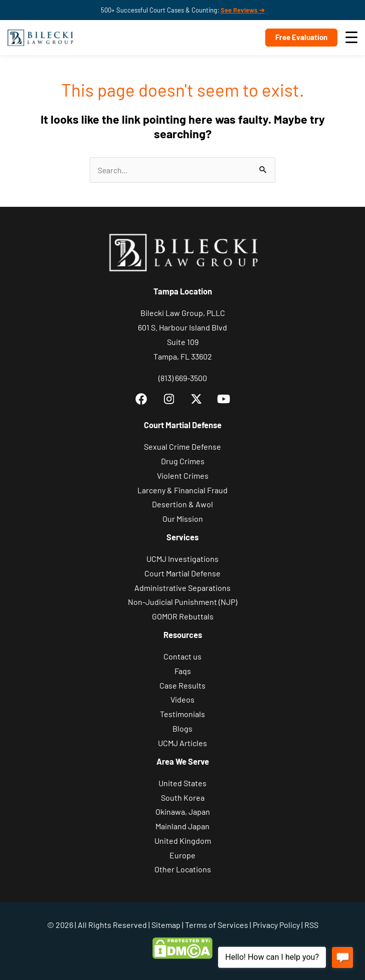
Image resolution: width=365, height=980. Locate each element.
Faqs (183, 671)
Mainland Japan (182, 826)
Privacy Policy (276, 925)
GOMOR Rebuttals (183, 616)
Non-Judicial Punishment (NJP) (182, 602)
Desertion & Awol (182, 504)
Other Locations (183, 869)
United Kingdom (183, 841)
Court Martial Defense (182, 573)
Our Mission (183, 519)
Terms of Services (217, 925)
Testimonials (182, 714)
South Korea (183, 797)
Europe (182, 855)
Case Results (182, 685)
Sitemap (166, 925)
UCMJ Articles (182, 743)
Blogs (182, 728)
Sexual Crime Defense (182, 446)
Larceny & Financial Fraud (182, 490)
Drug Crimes (183, 461)
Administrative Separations (182, 588)
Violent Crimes (183, 475)
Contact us (182, 656)
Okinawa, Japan (183, 811)
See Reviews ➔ (243, 10)
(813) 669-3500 (183, 378)
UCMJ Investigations (182, 559)
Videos (182, 699)
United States (182, 783)
